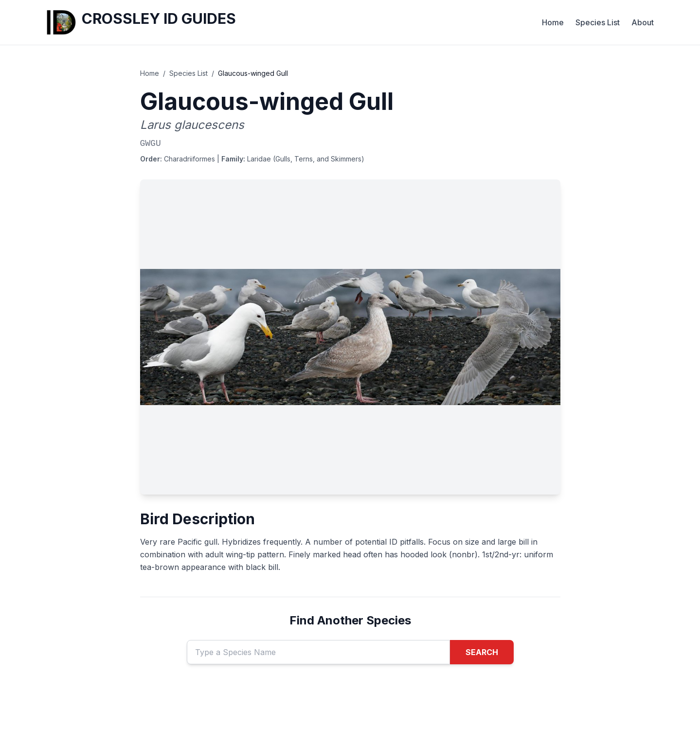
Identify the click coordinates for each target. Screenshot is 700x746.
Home (553, 22)
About (643, 22)
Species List (598, 22)
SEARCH (482, 652)
